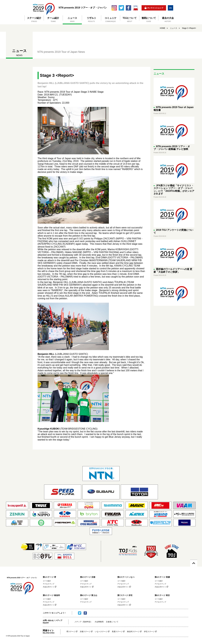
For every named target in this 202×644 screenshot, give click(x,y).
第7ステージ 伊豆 (125, 595)
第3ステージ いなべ (126, 577)
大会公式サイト (48, 587)
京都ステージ (85, 632)
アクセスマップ (48, 584)
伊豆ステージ (149, 632)
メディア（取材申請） (83, 622)
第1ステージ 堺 (49, 577)
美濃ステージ (117, 632)
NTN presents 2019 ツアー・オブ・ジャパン (44, 8)
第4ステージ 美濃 (162, 577)
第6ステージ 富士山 (89, 595)
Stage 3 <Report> (189, 28)
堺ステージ (71, 632)
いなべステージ (101, 632)
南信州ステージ (133, 632)
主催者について (112, 622)
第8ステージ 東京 (162, 595)
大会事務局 (99, 622)
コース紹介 (47, 581)
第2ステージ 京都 (88, 577)
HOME (162, 28)
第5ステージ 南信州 (51, 595)
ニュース (174, 28)
